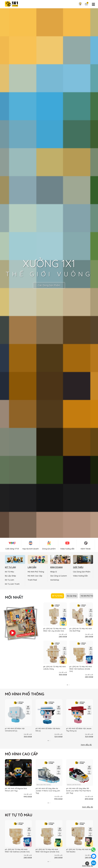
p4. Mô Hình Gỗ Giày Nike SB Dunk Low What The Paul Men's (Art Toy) (79, 791)
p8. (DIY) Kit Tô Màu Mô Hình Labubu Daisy (54, 668)
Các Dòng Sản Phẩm (49, 285)
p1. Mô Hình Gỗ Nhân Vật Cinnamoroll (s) (15, 730)
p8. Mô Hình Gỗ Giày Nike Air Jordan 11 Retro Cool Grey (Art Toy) (48, 791)
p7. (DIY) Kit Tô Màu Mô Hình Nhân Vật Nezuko (80, 851)
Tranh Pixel (32, 580)
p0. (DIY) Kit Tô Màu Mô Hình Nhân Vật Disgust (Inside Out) (47, 851)
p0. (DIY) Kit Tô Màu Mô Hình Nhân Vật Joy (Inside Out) (54, 630)
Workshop (55, 580)
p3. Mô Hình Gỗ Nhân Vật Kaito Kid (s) (48, 730)
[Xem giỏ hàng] (86, 4)
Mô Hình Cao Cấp (35, 576)
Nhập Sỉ (54, 572)
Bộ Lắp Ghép (10, 576)
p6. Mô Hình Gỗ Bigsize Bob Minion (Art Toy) (16, 790)
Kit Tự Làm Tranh (12, 584)
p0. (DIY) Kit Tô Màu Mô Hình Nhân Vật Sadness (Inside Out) (81, 669)
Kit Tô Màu (10, 572)
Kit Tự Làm (10, 580)
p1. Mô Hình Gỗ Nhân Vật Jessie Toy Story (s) (79, 730)
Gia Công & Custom (59, 576)
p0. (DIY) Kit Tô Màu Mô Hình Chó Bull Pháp (81, 630)
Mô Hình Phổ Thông (36, 572)
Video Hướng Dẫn (80, 576)
